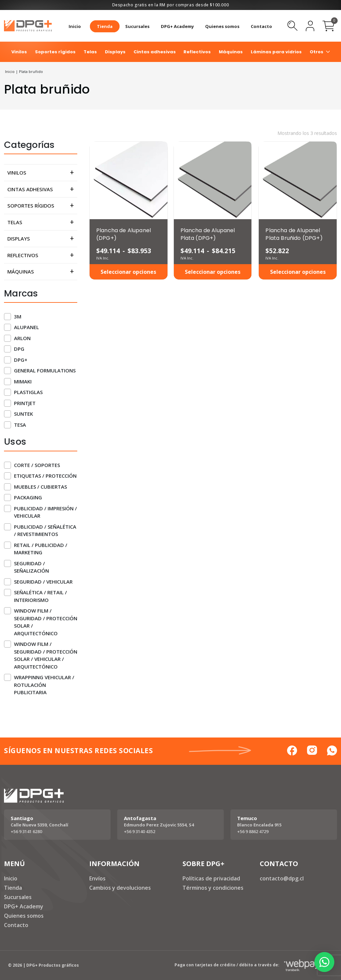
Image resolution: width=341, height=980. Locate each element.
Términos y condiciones (213, 888)
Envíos (97, 878)
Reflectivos (197, 52)
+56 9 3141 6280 (26, 831)
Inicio (75, 26)
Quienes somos (222, 26)
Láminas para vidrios (276, 52)
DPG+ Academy (177, 26)
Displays (115, 52)
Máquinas (231, 52)
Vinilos (19, 52)
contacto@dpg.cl (282, 878)
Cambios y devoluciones (120, 888)
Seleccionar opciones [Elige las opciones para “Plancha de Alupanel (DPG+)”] (128, 272)
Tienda (105, 26)
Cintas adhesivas (155, 52)
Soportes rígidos (55, 52)
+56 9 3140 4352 (140, 831)
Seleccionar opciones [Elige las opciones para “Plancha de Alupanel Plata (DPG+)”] (213, 272)
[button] (324, 962)
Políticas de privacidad (211, 878)
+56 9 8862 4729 (253, 831)
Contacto (261, 26)
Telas (90, 52)
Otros (317, 52)
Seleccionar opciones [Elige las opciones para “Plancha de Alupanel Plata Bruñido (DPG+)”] (298, 272)
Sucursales (137, 26)
